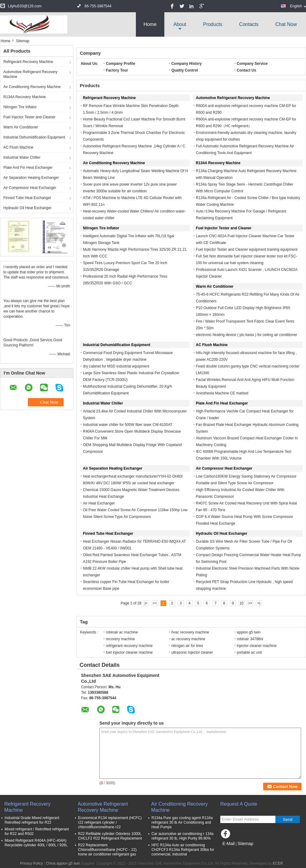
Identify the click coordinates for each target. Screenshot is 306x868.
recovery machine (120, 639)
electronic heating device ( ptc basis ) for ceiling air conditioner (246, 335)
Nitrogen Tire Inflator (20, 107)
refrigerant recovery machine (129, 646)
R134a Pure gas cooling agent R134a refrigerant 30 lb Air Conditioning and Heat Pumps (182, 822)
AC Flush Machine (18, 147)
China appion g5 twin (63, 863)
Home (150, 24)
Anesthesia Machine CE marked (222, 393)
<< (155, 603)
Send (287, 820)
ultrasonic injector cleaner (192, 652)
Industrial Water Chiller (22, 157)
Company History (187, 64)
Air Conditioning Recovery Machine (32, 87)
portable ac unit (249, 652)
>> (250, 603)
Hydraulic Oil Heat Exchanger (27, 208)
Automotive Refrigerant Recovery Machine (30, 74)
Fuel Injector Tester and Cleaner (30, 117)
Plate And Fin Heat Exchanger (28, 168)
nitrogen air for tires (187, 646)
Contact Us (246, 70)
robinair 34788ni (250, 639)
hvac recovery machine (190, 632)
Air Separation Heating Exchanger (31, 178)
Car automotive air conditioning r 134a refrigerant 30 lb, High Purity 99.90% (183, 836)
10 (241, 603)
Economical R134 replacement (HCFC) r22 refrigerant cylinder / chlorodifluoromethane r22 (110, 822)
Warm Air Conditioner (21, 127)
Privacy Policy (31, 863)
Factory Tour (117, 70)
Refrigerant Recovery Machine (28, 62)
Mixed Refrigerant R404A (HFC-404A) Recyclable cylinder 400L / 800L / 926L (36, 843)
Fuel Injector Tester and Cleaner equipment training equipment (247, 249)
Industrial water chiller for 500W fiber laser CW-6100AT (128, 425)
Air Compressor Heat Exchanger (30, 188)
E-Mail (229, 844)
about (180, 24)
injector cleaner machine (257, 646)
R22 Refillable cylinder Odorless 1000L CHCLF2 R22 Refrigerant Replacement (110, 836)
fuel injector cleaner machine (129, 652)
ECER (278, 863)
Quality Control (185, 70)
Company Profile (120, 64)
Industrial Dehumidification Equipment (34, 137)
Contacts (249, 24)
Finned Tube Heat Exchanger (27, 198)
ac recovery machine (188, 639)
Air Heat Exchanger (99, 503)
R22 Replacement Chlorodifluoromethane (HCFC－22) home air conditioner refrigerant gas (107, 850)
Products (213, 24)
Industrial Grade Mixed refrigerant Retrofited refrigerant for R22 (32, 820)
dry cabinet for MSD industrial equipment (116, 366)
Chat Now (286, 24)
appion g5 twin (249, 632)
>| (259, 603)
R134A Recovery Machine (25, 97)
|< (146, 603)
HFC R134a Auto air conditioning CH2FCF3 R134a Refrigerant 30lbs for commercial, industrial (183, 850)
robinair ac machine (122, 632)
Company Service (252, 64)
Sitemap (245, 844)
